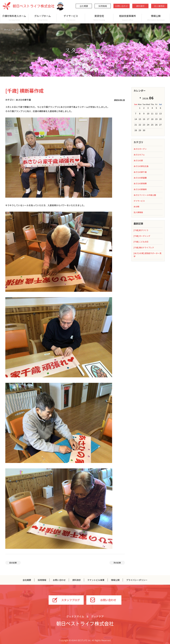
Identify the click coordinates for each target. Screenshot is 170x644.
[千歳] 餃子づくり (141, 230)
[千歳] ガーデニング (142, 236)
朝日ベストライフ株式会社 (29, 6)
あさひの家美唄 (140, 189)
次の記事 (117, 563)
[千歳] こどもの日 (141, 242)
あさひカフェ (139, 155)
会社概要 (84, 6)
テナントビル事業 (96, 580)
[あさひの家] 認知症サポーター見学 (147, 255)
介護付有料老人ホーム (14, 18)
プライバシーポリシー (137, 580)
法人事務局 (159, 6)
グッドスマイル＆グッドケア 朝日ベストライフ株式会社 (85, 621)
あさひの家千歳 (140, 172)
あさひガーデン (140, 149)
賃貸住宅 (99, 18)
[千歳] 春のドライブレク (144, 247)
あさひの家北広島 (141, 166)
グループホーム (42, 18)
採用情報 (103, 6)
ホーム (7, 30)
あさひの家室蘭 (140, 178)
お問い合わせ (122, 6)
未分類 (136, 207)
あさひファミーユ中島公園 (145, 195)
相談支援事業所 (127, 18)
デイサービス (71, 18)
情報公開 (156, 18)
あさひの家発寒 (140, 183)
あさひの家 (138, 160)
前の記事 (13, 563)
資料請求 (140, 6)
